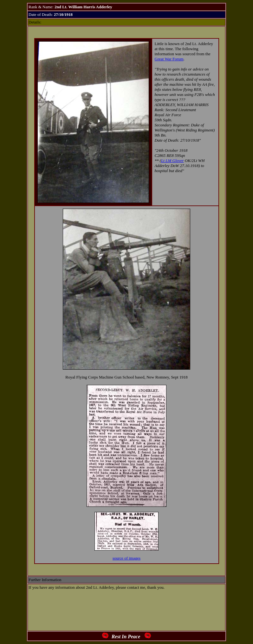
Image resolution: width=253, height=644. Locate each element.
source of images (126, 558)
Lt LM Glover (172, 161)
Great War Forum (169, 59)
